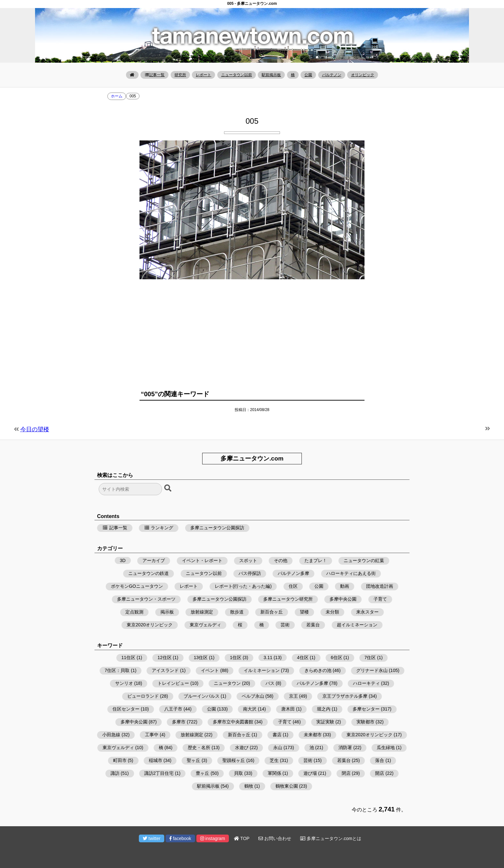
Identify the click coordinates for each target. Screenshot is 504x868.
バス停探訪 (250, 573)
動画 (345, 586)
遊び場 (310, 773)
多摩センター (366, 709)
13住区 (201, 658)
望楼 (304, 612)
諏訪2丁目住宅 (159, 773)
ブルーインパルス (202, 696)
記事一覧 (154, 75)
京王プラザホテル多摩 (345, 696)
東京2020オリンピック (150, 625)
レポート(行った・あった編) (243, 586)
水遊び (242, 747)
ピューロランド (143, 696)
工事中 (152, 735)
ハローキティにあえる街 (351, 573)
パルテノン (332, 75)
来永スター (367, 612)
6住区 (337, 658)
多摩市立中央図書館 (233, 722)
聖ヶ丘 (194, 760)
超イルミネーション (357, 625)
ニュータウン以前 (237, 75)
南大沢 (250, 709)
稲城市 (156, 760)
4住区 (303, 658)
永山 (278, 747)
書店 (277, 735)
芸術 (285, 625)
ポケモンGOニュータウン (137, 586)
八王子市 (173, 709)
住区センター (126, 709)
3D (123, 560)
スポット (248, 560)
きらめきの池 (318, 670)
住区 (293, 586)
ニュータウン (227, 683)
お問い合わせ (275, 838)
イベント (210, 670)
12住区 (165, 658)
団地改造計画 (380, 586)
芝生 (274, 760)
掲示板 (167, 612)
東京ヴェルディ (205, 625)
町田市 (120, 760)
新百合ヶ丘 (272, 612)
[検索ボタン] (168, 488)
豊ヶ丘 (203, 773)
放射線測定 (202, 612)
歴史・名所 (199, 747)
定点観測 (134, 612)
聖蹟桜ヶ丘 (234, 760)
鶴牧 (249, 786)
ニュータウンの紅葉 (364, 560)
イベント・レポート (202, 560)
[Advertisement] (252, 331)
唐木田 (288, 709)
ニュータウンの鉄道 (148, 573)
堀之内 (324, 709)
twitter (152, 838)
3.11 (268, 658)
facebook (180, 838)
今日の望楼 (35, 429)
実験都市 (365, 722)
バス (270, 683)
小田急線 (111, 735)
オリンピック (363, 75)
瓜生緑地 (386, 747)
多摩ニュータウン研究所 (288, 599)
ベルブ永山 (253, 696)
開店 (380, 773)
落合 (380, 760)
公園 (308, 75)
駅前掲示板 (271, 75)
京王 (293, 696)
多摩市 (179, 722)
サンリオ (124, 683)
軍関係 (274, 773)
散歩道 (237, 612)
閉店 (346, 773)
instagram (213, 838)
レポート (203, 75)
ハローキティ (366, 683)
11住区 (129, 658)
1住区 (236, 658)
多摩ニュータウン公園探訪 (217, 528)
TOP (242, 838)
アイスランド (165, 670)
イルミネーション (262, 670)
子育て (380, 599)
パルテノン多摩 (293, 573)
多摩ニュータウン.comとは (331, 838)
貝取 (239, 773)
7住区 (370, 658)
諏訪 (115, 773)
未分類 (332, 612)
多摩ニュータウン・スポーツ (146, 599)
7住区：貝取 (117, 670)
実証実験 (325, 722)
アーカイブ (154, 560)
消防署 (345, 747)
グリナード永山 (372, 670)
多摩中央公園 (343, 599)
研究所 (180, 75)
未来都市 (313, 735)
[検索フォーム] (130, 489)
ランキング (159, 528)
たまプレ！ (316, 560)
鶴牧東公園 (287, 786)
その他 (281, 560)
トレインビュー (173, 683)
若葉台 (313, 625)
